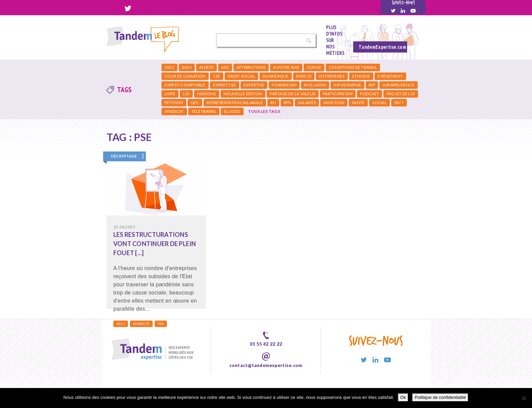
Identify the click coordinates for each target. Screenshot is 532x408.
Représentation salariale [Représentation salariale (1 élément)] (235, 103)
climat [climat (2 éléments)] (314, 67)
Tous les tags (264, 111)
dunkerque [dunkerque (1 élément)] (275, 76)
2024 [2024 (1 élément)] (187, 67)
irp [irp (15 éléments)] (372, 85)
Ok (403, 397)
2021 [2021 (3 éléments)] (169, 67)
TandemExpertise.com (382, 47)
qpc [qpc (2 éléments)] (195, 103)
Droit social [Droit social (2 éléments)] (241, 76)
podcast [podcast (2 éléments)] (369, 94)
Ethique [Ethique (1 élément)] (361, 76)
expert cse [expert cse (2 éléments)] (225, 85)
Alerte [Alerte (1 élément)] (206, 67)
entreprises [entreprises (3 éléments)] (332, 76)
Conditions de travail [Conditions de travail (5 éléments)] (353, 67)
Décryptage (124, 156)
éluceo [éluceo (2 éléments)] (232, 111)
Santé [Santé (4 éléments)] (358, 103)
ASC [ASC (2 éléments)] (225, 67)
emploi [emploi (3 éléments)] (304, 76)
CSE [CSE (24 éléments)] (217, 76)
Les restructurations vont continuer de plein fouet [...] (155, 244)
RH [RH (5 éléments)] (273, 103)
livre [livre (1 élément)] (170, 94)
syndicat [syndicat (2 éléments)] (174, 111)
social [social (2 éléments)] (379, 103)
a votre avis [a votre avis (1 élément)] (286, 67)
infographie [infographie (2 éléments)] (347, 85)
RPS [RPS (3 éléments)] (287, 103)
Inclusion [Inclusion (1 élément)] (315, 85)
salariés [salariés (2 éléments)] (307, 103)
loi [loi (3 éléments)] (186, 94)
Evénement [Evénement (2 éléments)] (390, 76)
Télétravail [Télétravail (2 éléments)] (204, 111)
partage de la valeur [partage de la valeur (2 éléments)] (293, 94)
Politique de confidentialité (440, 397)
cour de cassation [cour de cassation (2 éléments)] (185, 76)
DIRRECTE (141, 324)
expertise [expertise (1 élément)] (254, 85)
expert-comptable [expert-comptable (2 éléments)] (185, 85)
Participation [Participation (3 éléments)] (338, 94)
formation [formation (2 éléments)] (284, 85)
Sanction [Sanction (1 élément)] (334, 103)
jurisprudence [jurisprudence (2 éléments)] (398, 85)
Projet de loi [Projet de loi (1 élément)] (401, 94)
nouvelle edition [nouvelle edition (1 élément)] (243, 94)
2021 (121, 324)
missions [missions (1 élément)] (207, 94)
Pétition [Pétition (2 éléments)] (174, 103)
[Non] (524, 398)
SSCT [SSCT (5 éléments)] (399, 103)
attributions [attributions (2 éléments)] (251, 67)
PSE (161, 324)
